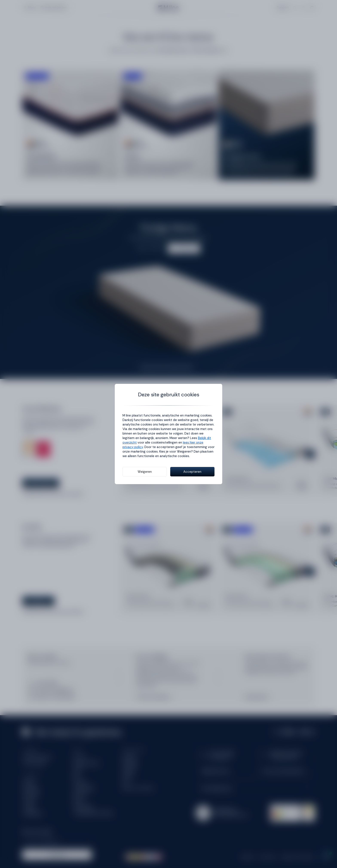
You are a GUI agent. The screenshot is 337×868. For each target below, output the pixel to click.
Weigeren (145, 472)
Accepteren (192, 472)
